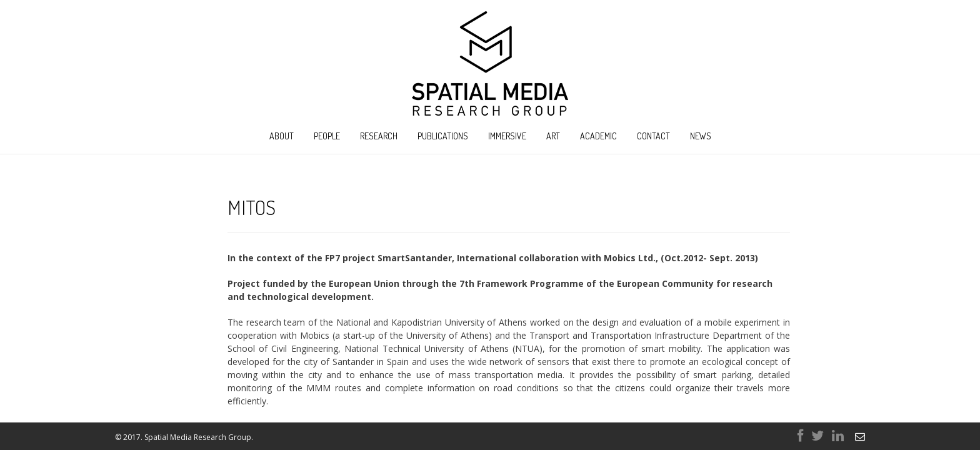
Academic (598, 136)
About (282, 136)
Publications (443, 136)
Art (553, 136)
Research (379, 136)
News (701, 136)
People (327, 136)
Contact (653, 136)
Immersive (507, 136)
